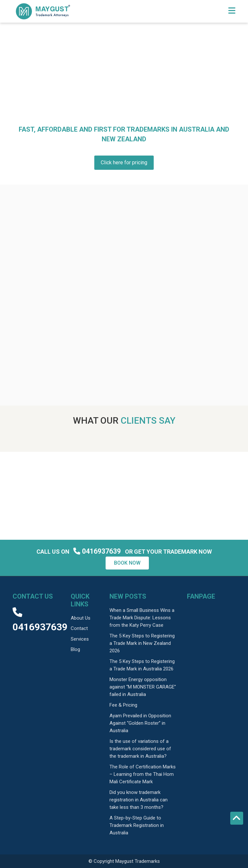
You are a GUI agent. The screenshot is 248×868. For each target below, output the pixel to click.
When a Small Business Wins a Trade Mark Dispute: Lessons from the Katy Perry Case (142, 618)
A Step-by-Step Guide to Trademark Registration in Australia (137, 825)
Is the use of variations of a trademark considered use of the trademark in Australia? (140, 749)
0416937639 (98, 551)
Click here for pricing (124, 163)
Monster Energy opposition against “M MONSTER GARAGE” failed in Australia (143, 687)
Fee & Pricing (123, 705)
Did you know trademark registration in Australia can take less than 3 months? (139, 800)
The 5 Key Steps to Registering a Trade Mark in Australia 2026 (142, 665)
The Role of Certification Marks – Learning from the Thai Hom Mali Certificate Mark (143, 774)
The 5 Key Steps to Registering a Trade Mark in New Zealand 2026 (142, 643)
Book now (127, 563)
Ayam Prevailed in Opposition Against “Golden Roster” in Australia (140, 723)
